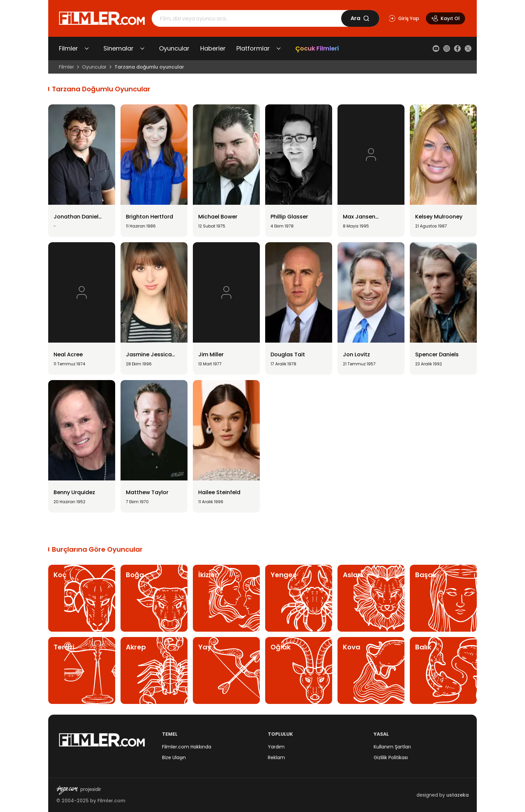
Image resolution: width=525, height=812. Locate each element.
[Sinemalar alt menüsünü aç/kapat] (142, 49)
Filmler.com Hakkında (187, 747)
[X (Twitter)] (468, 49)
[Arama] (246, 18)
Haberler (213, 48)
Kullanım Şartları (392, 747)
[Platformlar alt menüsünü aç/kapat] (279, 49)
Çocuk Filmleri (317, 48)
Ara (360, 18)
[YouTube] (436, 49)
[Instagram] (447, 49)
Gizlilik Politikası (391, 757)
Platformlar (253, 48)
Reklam (276, 757)
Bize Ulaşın (174, 757)
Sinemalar (119, 48)
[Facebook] (457, 49)
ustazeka (458, 795)
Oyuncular (174, 48)
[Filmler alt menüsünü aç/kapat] (87, 49)
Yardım (276, 747)
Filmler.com (111, 801)
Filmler (68, 48)
